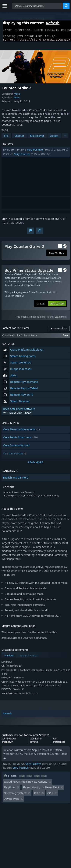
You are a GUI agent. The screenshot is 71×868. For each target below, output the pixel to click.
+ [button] (65, 138)
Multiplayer (37, 138)
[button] (36, 154)
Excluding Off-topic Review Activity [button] (26, 784)
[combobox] (38, 6)
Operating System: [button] (15, 795)
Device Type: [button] (12, 801)
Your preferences (59, 742)
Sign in (6, 221)
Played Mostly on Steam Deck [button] (41, 790)
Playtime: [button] (10, 790)
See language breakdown (9, 742)
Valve (17, 96)
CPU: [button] (37, 795)
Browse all (59, 331)
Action (54, 138)
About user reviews (36, 742)
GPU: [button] (50, 795)
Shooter (19, 138)
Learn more (61, 319)
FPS (6, 138)
